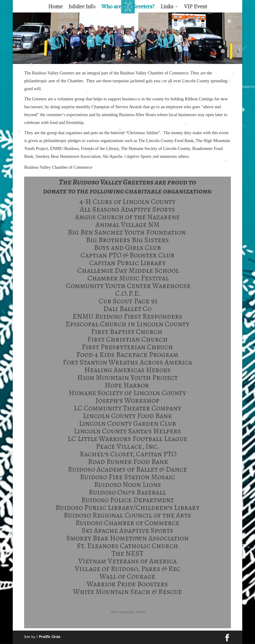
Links (167, 7)
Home (55, 7)
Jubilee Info (82, 7)
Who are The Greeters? (128, 7)
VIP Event (195, 7)
